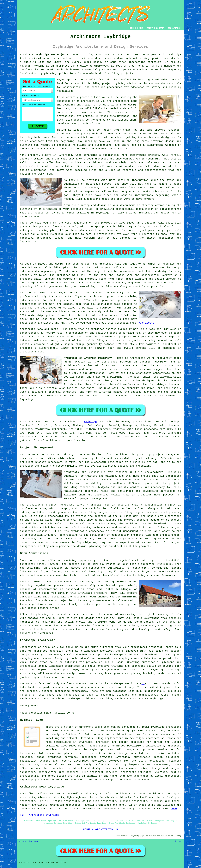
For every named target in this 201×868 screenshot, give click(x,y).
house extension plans (77, 731)
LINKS (140, 28)
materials (93, 184)
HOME (131, 28)
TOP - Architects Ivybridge (40, 815)
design (177, 268)
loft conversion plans (55, 753)
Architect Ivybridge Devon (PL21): (46, 55)
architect (125, 55)
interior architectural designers (70, 388)
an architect (86, 101)
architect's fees (32, 352)
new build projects (123, 750)
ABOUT (150, 28)
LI (143, 684)
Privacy (179, 841)
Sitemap (22, 841)
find (31, 794)
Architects (147, 323)
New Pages (33, 841)
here (174, 809)
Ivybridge (91, 422)
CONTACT (160, 28)
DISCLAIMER (174, 28)
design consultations (134, 753)
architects (80, 80)
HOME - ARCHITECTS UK (101, 829)
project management (49, 462)
